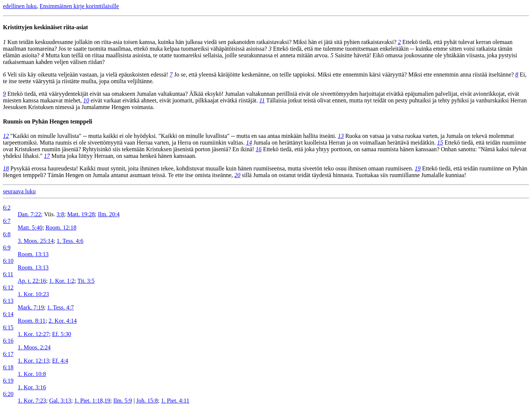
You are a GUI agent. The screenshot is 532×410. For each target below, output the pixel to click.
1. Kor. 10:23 (33, 294)
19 (417, 168)
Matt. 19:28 (81, 214)
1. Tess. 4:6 (70, 241)
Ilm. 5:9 (123, 401)
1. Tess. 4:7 (61, 307)
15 (440, 143)
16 (259, 149)
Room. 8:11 (32, 321)
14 (249, 143)
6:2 (7, 208)
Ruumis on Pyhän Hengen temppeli (48, 121)
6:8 (7, 234)
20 (238, 175)
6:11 (8, 274)
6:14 (8, 314)
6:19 (8, 381)
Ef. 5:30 (62, 334)
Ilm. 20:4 (109, 214)
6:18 (8, 367)
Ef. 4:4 (60, 361)
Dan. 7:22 (29, 214)
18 (6, 168)
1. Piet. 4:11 (175, 401)
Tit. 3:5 (86, 281)
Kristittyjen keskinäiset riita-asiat (45, 27)
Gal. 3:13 (60, 401)
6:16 (8, 341)
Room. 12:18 (61, 228)
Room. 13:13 (33, 254)
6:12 (8, 287)
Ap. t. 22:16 (32, 281)
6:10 (8, 261)
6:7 (7, 221)
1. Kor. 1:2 (62, 281)
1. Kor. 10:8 (32, 374)
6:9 (7, 248)
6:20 (8, 394)
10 (86, 100)
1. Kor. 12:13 (33, 361)
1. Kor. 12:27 (33, 334)
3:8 (60, 214)
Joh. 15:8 (147, 401)
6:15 (8, 327)
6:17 (8, 354)
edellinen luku (20, 6)
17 (47, 156)
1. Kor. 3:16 (32, 387)
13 (341, 136)
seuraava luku (19, 191)
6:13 (8, 301)
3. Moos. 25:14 (36, 241)
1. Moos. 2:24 (34, 347)
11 (262, 100)
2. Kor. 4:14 (62, 321)
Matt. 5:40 (30, 228)
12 (6, 136)
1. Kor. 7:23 (32, 401)
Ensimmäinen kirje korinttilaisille (79, 6)
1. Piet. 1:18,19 (92, 401)
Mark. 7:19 (31, 307)
